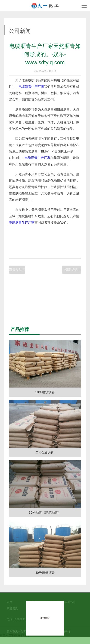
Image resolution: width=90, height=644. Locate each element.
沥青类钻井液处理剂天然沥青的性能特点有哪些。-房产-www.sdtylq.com (73, 271)
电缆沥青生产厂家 (31, 87)
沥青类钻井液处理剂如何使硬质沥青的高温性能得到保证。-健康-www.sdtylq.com (17, 271)
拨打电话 (45, 618)
